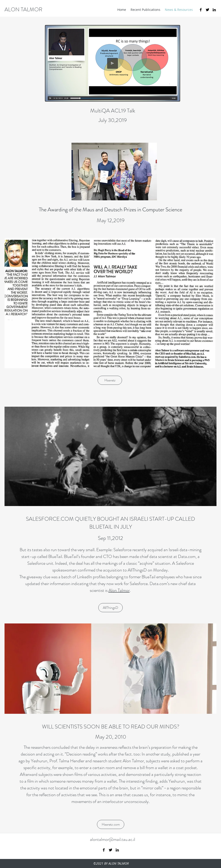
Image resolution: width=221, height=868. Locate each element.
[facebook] (201, 10)
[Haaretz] (110, 380)
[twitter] (207, 10)
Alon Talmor (119, 590)
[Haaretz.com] (111, 824)
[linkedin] (214, 10)
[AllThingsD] (110, 608)
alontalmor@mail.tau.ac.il (113, 839)
